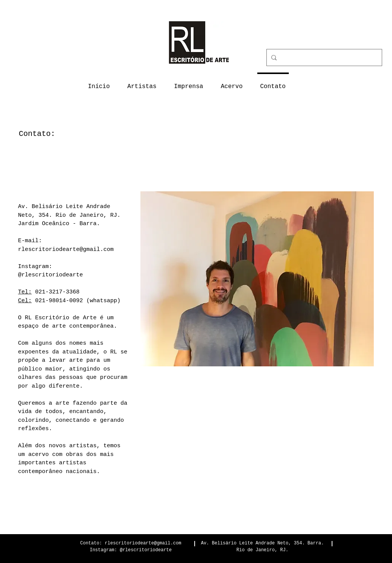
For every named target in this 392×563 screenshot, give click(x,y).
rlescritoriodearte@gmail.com (66, 250)
